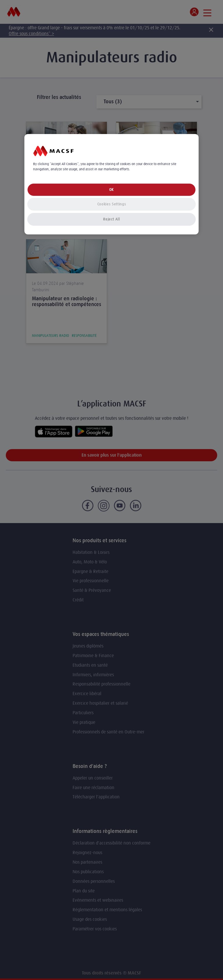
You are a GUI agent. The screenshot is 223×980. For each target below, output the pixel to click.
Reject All (111, 219)
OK (111, 190)
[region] (111, 184)
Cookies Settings (111, 204)
